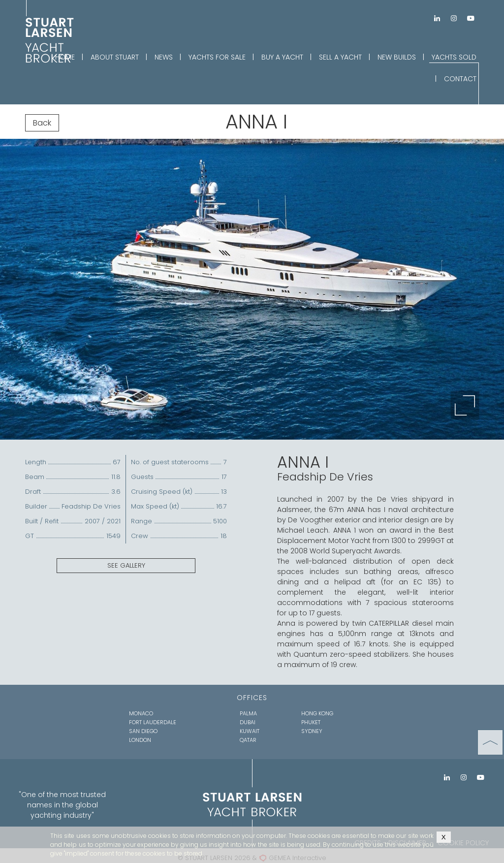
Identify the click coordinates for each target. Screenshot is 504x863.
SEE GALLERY (126, 565)
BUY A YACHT (282, 57)
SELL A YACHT (340, 57)
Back (42, 123)
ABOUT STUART (115, 57)
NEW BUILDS (397, 57)
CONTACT (460, 79)
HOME (65, 57)
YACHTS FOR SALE (217, 57)
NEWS (164, 57)
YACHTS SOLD (454, 57)
